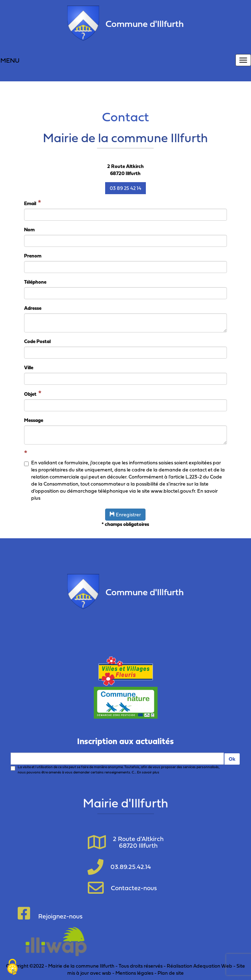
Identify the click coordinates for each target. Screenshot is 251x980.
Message (34, 420)
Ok (232, 759)
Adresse (33, 308)
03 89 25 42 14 (125, 188)
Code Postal (37, 341)
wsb (107, 973)
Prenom (33, 256)
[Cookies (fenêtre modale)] (12, 968)
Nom (29, 230)
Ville (29, 367)
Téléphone (35, 282)
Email (30, 203)
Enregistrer (125, 514)
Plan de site (171, 973)
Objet (30, 394)
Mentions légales (134, 973)
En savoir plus (148, 772)
